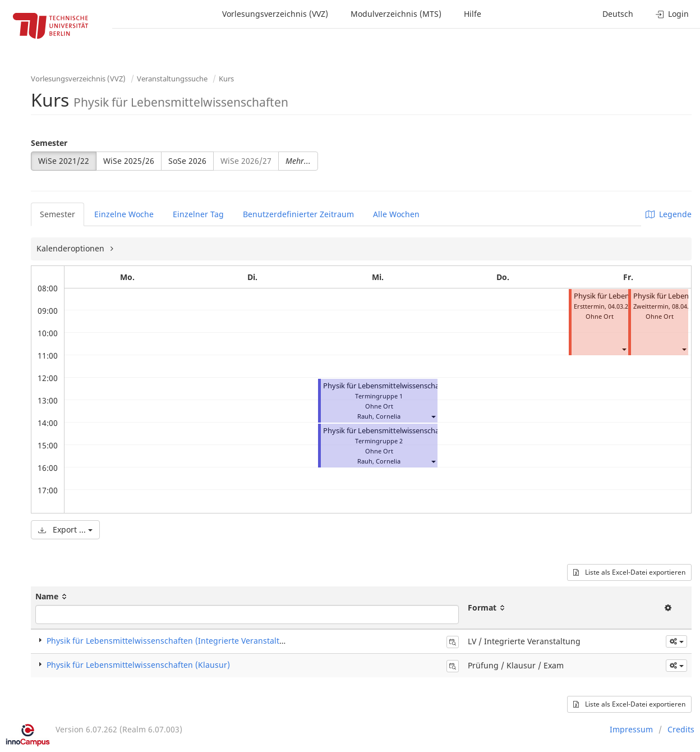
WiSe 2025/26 (129, 161)
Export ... (65, 529)
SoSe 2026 (187, 161)
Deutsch (618, 14)
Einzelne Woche (124, 214)
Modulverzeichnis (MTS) (396, 14)
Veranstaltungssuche (172, 79)
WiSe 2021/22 (64, 161)
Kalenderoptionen (72, 248)
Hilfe (473, 14)
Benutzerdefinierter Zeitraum (298, 214)
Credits (681, 729)
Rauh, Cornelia (379, 416)
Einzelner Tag (198, 214)
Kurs (226, 79)
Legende (669, 214)
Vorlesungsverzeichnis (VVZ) (275, 14)
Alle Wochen (396, 214)
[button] (433, 416)
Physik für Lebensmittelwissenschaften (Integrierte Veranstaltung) (434, 386)
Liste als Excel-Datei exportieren (629, 572)
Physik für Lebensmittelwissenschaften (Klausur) (138, 665)
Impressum (631, 729)
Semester (49, 143)
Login (672, 14)
